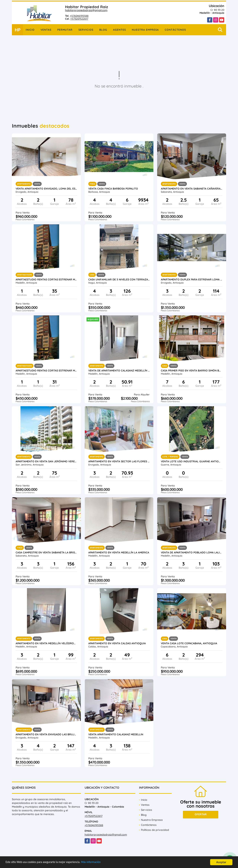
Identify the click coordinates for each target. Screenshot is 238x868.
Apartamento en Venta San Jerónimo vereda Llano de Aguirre (46, 461)
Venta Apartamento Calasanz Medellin (116, 734)
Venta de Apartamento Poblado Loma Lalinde (192, 552)
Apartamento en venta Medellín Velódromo (46, 643)
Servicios (86, 30)
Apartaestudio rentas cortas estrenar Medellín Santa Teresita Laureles (46, 279)
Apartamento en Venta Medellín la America (119, 552)
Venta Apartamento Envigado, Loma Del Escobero (46, 189)
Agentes (119, 30)
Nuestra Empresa (145, 30)
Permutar (65, 30)
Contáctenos (175, 30)
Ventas (46, 30)
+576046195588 (79, 16)
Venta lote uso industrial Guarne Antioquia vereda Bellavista (192, 461)
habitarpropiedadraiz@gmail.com (86, 10)
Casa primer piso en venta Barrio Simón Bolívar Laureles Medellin (192, 371)
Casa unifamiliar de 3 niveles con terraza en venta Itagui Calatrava (119, 279)
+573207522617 (79, 19)
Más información (99, 863)
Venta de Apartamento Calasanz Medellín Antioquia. (119, 371)
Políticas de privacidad (155, 830)
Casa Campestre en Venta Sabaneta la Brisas (46, 552)
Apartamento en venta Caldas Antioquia (117, 643)
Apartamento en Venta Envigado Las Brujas (46, 734)
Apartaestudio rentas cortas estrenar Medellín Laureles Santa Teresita (46, 371)
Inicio (30, 30)
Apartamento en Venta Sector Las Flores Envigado (119, 461)
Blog (103, 30)
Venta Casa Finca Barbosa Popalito (113, 189)
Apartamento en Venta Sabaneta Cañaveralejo (192, 189)
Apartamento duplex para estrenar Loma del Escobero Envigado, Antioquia (192, 279)
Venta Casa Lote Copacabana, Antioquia (189, 643)
